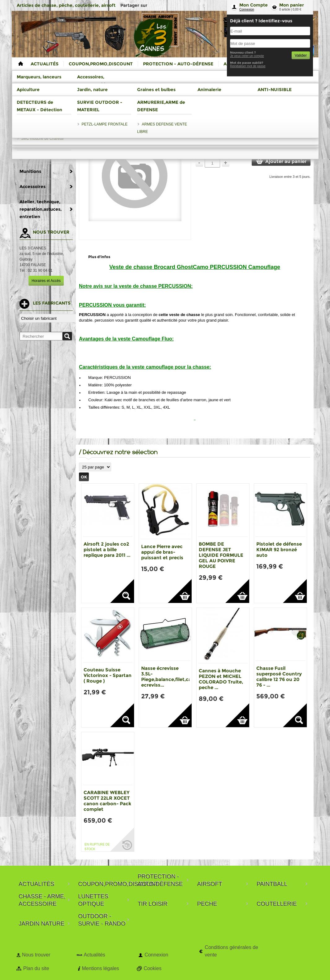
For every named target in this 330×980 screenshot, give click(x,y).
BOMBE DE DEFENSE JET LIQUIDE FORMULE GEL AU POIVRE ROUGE (221, 555)
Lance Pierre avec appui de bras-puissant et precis (162, 552)
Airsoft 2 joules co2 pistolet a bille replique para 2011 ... (107, 549)
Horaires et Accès (46, 281)
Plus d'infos (99, 257)
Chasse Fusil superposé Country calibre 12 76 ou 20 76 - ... (279, 677)
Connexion (247, 9)
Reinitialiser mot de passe (248, 66)
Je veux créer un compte (247, 56)
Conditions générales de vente (231, 951)
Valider (301, 55)
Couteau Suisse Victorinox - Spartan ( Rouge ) (108, 675)
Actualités (94, 955)
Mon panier (292, 5)
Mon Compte (254, 5)
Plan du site (36, 968)
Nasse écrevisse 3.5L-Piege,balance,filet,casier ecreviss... (170, 677)
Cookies (153, 968)
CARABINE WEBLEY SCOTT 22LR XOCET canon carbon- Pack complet (107, 801)
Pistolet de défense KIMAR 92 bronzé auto (279, 549)
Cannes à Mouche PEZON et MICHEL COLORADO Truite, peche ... (221, 679)
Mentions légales (100, 968)
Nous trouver (36, 955)
